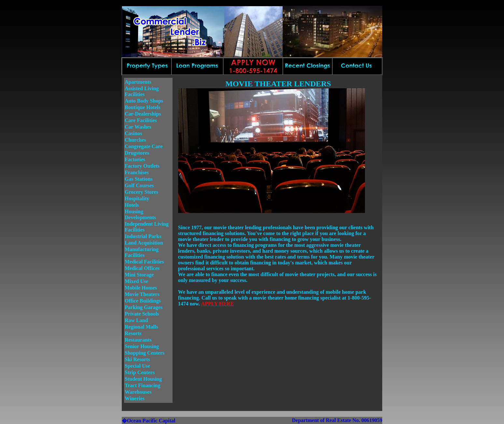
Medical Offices (142, 268)
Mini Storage (139, 275)
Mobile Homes (141, 288)
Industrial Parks (143, 236)
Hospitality (137, 198)
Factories (135, 159)
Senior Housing (142, 346)
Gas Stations (139, 179)
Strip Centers (140, 372)
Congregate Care (144, 146)
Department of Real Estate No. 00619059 (337, 420)
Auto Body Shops (144, 101)
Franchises (137, 172)
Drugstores (137, 153)
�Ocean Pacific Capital (148, 421)
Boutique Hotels (143, 107)
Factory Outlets (142, 166)
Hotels (132, 205)
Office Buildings (143, 301)
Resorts (133, 333)
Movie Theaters (142, 294)
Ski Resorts (137, 359)
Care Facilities (141, 120)
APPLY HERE (217, 304)
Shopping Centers (145, 353)
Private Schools (142, 314)
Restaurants (138, 340)
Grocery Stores (141, 192)
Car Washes (138, 127)
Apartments (138, 82)
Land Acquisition (144, 243)
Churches (135, 140)
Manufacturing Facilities (142, 252)
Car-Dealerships (143, 114)
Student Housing (143, 379)
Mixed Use (136, 281)
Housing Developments (140, 214)
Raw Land (136, 320)
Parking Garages (144, 307)
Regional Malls (141, 327)
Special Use (137, 366)
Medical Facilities (144, 262)
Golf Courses (139, 185)
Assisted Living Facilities (142, 91)
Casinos (133, 133)
